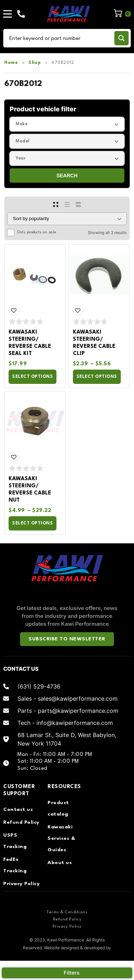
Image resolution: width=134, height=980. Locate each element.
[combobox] (67, 124)
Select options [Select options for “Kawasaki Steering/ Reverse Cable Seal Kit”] (33, 377)
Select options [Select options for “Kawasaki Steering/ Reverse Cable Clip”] (97, 377)
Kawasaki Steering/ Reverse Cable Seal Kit (30, 343)
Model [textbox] (23, 141)
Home (11, 63)
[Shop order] (67, 219)
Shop (35, 63)
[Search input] (60, 38)
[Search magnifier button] (121, 38)
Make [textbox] (22, 124)
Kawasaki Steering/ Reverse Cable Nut (30, 490)
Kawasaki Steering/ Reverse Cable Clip (94, 343)
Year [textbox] (21, 158)
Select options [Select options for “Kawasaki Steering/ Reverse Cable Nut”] (33, 523)
